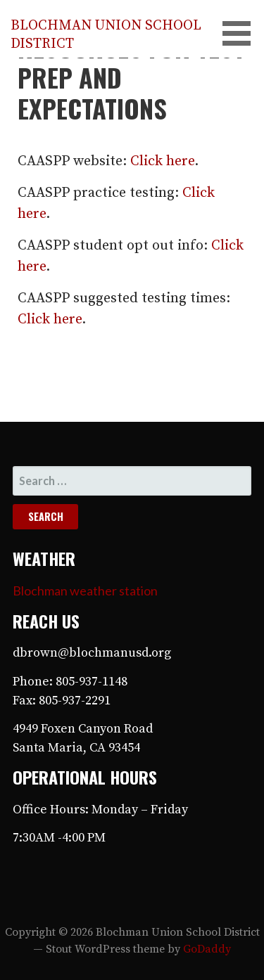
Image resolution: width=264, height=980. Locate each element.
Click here (162, 161)
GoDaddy (207, 949)
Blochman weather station (85, 591)
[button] (241, 33)
